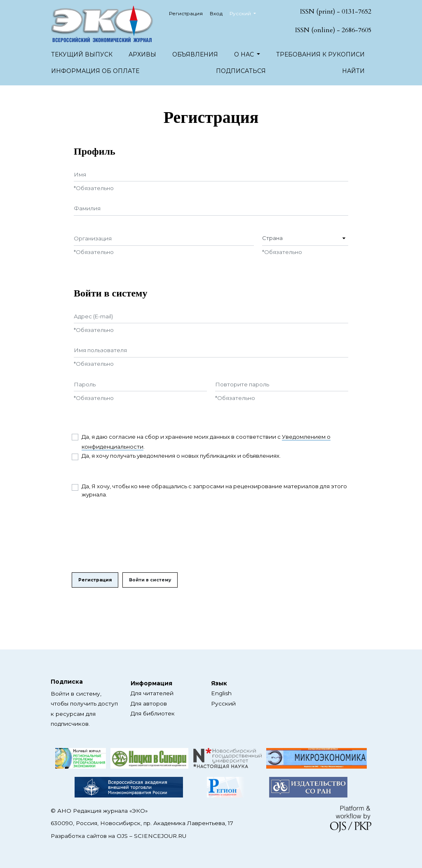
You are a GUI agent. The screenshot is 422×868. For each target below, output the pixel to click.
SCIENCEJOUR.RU (160, 836)
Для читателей (152, 693)
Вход (216, 13)
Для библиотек (153, 713)
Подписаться (241, 71)
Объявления (195, 54)
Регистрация (186, 13)
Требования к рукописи (320, 54)
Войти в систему (150, 580)
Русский (246, 13)
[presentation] (134, 536)
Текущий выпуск (82, 54)
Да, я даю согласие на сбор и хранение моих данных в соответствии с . (206, 442)
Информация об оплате (95, 71)
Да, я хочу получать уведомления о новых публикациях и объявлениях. (181, 456)
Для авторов (149, 703)
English (221, 693)
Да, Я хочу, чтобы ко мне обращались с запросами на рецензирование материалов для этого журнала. (214, 490)
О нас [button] (245, 54)
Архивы (142, 54)
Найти (353, 71)
